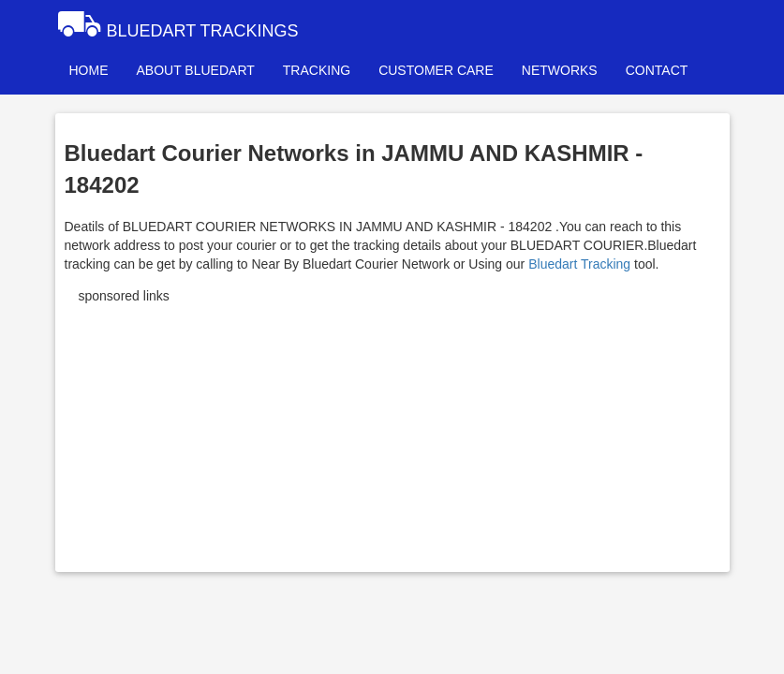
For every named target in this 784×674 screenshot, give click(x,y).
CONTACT (657, 70)
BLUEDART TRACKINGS (177, 23)
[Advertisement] (392, 432)
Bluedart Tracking (579, 264)
